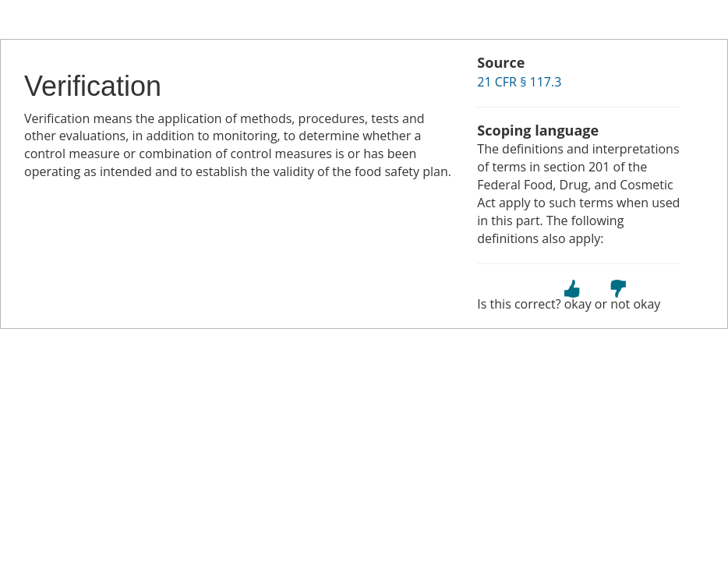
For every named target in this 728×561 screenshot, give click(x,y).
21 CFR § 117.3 (519, 82)
